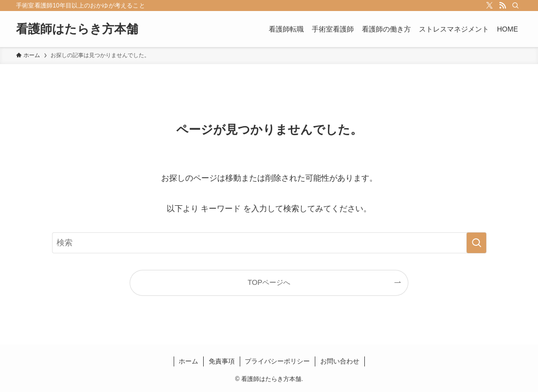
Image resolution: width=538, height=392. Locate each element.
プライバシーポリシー (277, 361)
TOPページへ (269, 282)
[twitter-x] (489, 6)
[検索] (515, 6)
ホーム (188, 361)
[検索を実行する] (476, 243)
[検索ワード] (269, 243)
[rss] (502, 6)
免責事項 (222, 361)
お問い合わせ (340, 361)
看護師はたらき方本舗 (77, 29)
